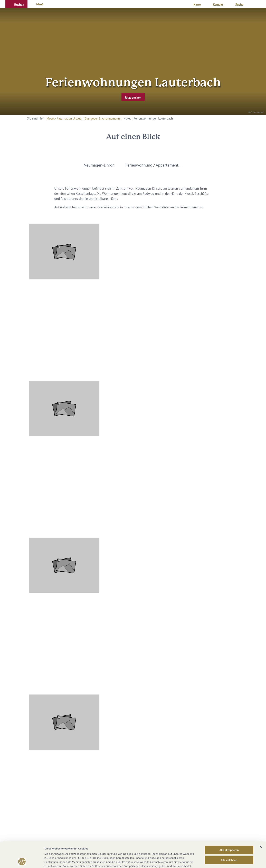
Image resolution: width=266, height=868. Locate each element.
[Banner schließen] (261, 823)
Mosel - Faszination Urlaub (64, 118)
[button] (16, 4)
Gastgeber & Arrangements (103, 118)
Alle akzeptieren (229, 826)
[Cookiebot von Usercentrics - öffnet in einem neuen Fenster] (22, 861)
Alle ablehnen (229, 836)
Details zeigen (180, 861)
